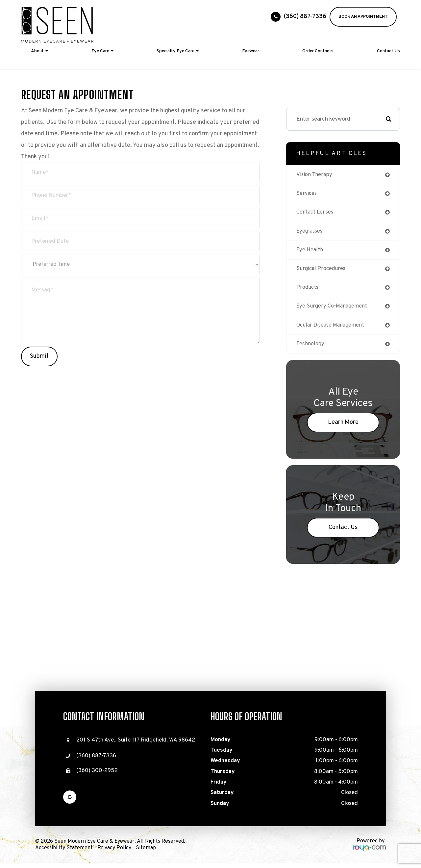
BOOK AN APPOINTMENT (363, 17)
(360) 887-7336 (305, 17)
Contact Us (388, 51)
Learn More (343, 427)
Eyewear (251, 51)
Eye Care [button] (102, 51)
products (308, 291)
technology (311, 348)
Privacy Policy (114, 853)
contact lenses (316, 213)
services (307, 194)
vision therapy (315, 175)
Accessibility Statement (64, 853)
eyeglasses (310, 233)
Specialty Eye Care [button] (178, 51)
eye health (310, 252)
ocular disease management (332, 329)
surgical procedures (322, 271)
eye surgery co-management (333, 310)
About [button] (39, 51)
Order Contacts (318, 51)
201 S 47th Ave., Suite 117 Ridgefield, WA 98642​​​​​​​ (136, 745)
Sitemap (146, 853)
